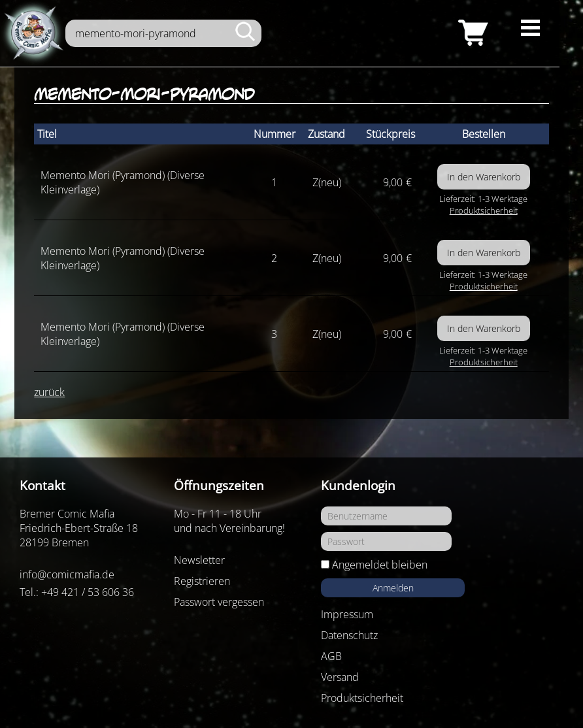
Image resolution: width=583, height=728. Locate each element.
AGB (331, 656)
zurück (49, 392)
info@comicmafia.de (67, 574)
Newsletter (199, 560)
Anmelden (393, 588)
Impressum (347, 614)
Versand (340, 677)
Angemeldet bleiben (380, 565)
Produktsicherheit (484, 210)
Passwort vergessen (219, 602)
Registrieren (202, 581)
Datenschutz (349, 635)
